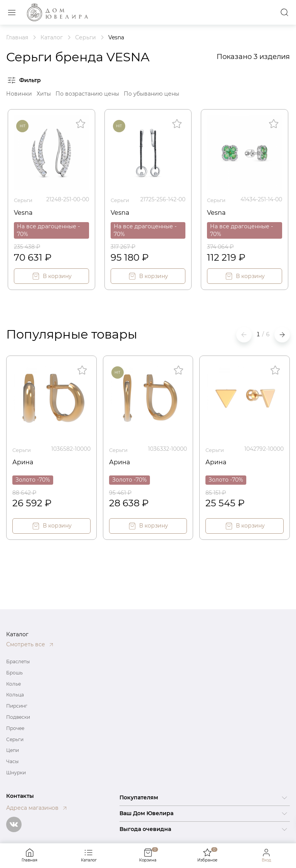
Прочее (15, 728)
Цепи (13, 750)
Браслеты (18, 662)
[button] (282, 334)
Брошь (14, 673)
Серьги (24, 199)
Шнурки (16, 773)
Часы (12, 761)
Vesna (24, 211)
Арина (24, 460)
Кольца (15, 695)
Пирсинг (17, 706)
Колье (13, 684)
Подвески (18, 717)
